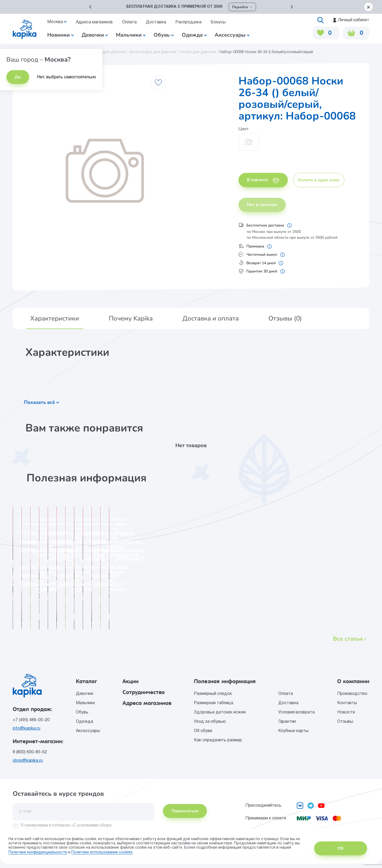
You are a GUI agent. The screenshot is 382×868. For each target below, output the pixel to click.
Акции (131, 681)
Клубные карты (293, 731)
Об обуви (203, 731)
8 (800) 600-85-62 (30, 752)
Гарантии (287, 722)
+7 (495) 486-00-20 (31, 720)
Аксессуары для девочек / (155, 52)
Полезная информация (225, 681)
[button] (90, 7)
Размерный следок (213, 694)
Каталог (86, 681)
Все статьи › (349, 639)
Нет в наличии (262, 205)
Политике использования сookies (102, 852)
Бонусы (218, 22)
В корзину (263, 180)
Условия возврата (296, 712)
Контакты (347, 703)
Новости (346, 712)
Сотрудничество (144, 692)
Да (18, 77)
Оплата (129, 22)
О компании (353, 681)
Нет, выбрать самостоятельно (67, 77)
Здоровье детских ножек (220, 712)
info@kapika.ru (27, 729)
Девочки (95, 35)
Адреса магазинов (94, 22)
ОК (341, 848)
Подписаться (185, 811)
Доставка (156, 22)
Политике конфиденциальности (38, 852)
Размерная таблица (214, 703)
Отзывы (345, 722)
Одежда (84, 722)
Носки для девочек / (200, 52)
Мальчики (131, 35)
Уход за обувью (210, 722)
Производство (352, 694)
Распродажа (188, 22)
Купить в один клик (319, 180)
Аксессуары (88, 731)
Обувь (82, 712)
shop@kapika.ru (28, 761)
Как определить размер (218, 740)
